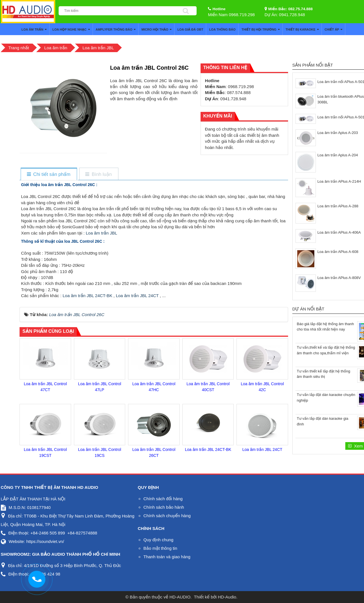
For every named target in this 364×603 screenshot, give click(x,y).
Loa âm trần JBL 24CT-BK (87, 296)
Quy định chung (158, 540)
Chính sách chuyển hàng (167, 516)
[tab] (49, 174)
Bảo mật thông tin (160, 548)
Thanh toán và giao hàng (167, 557)
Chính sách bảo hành (164, 507)
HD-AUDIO (180, 597)
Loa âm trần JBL (101, 233)
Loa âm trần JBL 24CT (137, 296)
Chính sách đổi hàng (163, 499)
